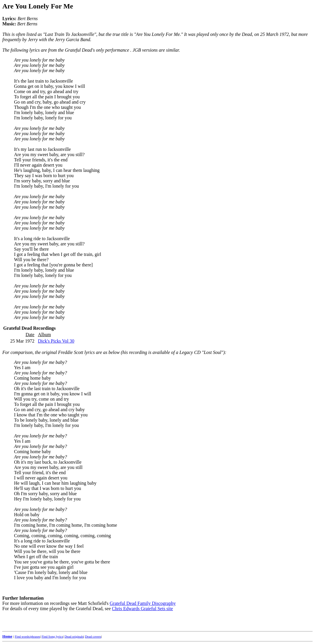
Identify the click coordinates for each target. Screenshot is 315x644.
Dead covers (93, 636)
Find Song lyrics (52, 636)
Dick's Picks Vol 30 (56, 341)
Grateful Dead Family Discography (143, 603)
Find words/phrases (27, 636)
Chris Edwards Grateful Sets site (142, 609)
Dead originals (74, 636)
